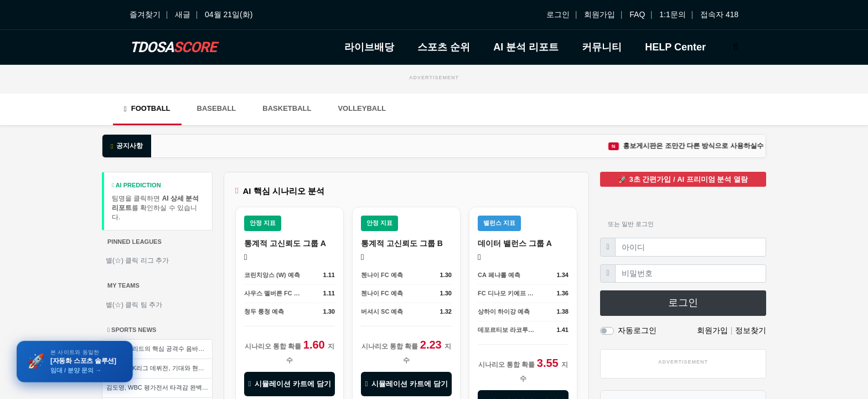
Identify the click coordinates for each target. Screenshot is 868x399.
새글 (183, 14)
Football (147, 108)
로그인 (558, 14)
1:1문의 (672, 14)
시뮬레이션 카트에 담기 (289, 384)
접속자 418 (719, 14)
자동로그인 (637, 330)
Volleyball (362, 108)
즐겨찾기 (145, 14)
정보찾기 (751, 330)
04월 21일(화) (229, 14)
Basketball (287, 108)
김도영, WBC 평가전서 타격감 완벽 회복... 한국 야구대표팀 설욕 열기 (159, 387)
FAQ (637, 14)
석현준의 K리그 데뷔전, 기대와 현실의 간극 (159, 368)
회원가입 (600, 14)
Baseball (217, 108)
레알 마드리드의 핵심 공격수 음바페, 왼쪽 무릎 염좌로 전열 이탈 (159, 349)
